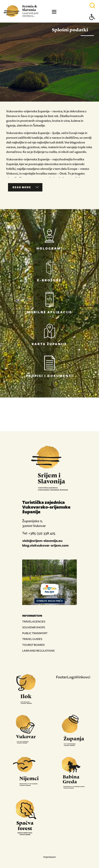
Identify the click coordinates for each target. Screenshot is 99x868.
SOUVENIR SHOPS (34, 627)
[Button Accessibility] (92, 23)
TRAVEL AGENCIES (34, 621)
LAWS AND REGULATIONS (38, 651)
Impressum (49, 857)
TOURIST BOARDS (33, 645)
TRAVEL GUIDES (32, 639)
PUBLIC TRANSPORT (35, 633)
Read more (26, 187)
